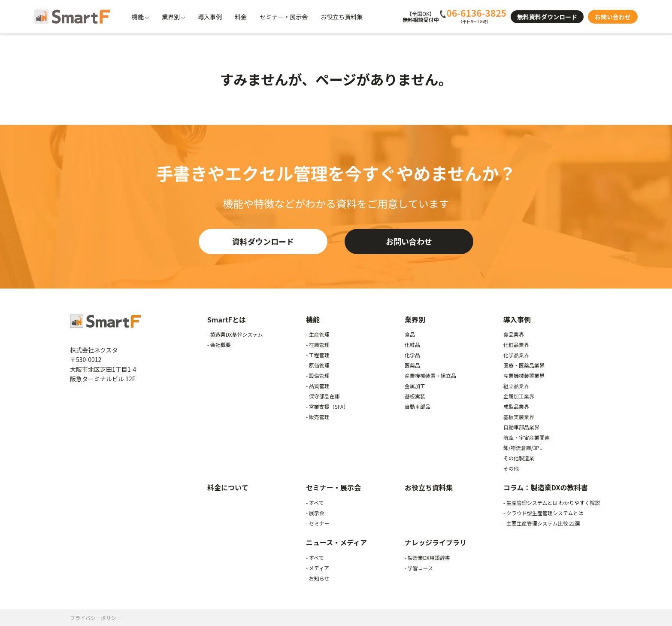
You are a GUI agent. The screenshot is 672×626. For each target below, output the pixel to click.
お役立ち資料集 (342, 17)
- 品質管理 (318, 386)
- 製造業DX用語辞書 (427, 558)
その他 (511, 468)
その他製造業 (519, 458)
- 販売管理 (318, 417)
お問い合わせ (613, 17)
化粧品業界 (516, 345)
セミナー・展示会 (284, 17)
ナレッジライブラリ (436, 542)
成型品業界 (516, 406)
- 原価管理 (318, 365)
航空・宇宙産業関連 (527, 437)
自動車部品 (418, 406)
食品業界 (514, 334)
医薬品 (412, 365)
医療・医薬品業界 (524, 365)
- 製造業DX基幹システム (235, 334)
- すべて (315, 503)
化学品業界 (516, 355)
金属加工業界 (519, 396)
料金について (228, 487)
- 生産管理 (318, 334)
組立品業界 (516, 386)
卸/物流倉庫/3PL (523, 448)
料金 (241, 17)
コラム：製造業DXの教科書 (545, 487)
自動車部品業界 (521, 427)
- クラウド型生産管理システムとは (543, 513)
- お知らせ (318, 578)
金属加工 (415, 386)
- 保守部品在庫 (323, 396)
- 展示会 (315, 513)
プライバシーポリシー (96, 618)
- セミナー (318, 523)
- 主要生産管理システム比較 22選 (542, 523)
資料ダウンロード (263, 241)
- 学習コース (419, 568)
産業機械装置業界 (524, 375)
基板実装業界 (519, 417)
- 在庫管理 (318, 345)
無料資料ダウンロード (547, 17)
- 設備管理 (318, 375)
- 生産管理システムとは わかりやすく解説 (552, 503)
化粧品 (412, 345)
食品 (410, 334)
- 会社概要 (219, 345)
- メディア (318, 568)
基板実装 (415, 396)
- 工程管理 (318, 355)
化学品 (412, 355)
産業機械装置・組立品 (430, 375)
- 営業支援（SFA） (327, 406)
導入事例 (210, 17)
